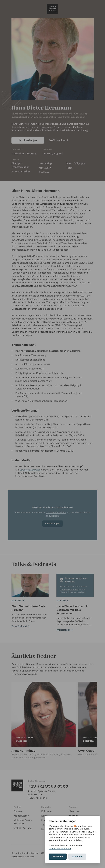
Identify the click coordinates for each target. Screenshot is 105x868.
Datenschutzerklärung (60, 848)
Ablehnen (77, 857)
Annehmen (58, 857)
